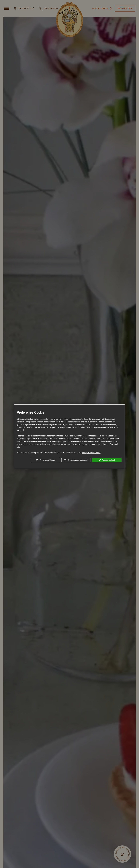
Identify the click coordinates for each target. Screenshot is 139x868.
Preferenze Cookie (45, 460)
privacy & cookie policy (91, 453)
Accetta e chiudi (107, 460)
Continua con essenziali (76, 460)
